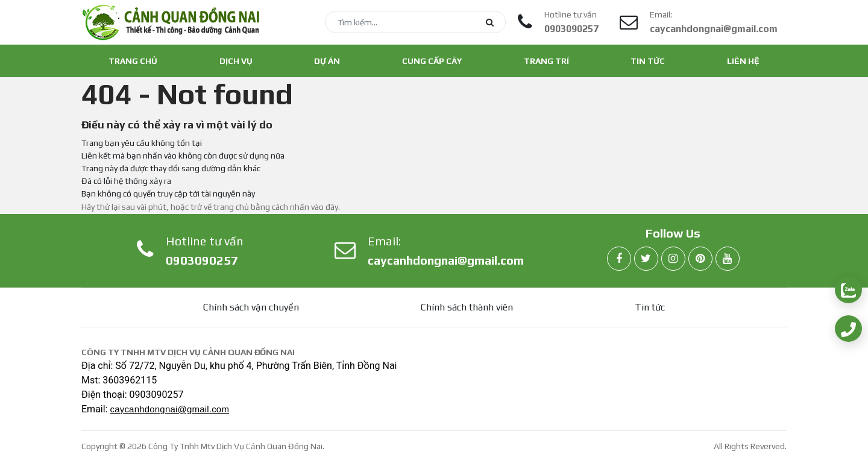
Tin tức (648, 61)
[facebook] (619, 260)
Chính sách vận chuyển (251, 307)
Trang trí (546, 61)
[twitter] (646, 260)
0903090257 (571, 29)
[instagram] (673, 260)
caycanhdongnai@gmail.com (714, 29)
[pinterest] (700, 260)
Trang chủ (133, 61)
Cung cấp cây (432, 61)
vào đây (325, 207)
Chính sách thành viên (467, 307)
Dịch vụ (236, 61)
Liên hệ (743, 61)
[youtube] (728, 260)
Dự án (327, 61)
